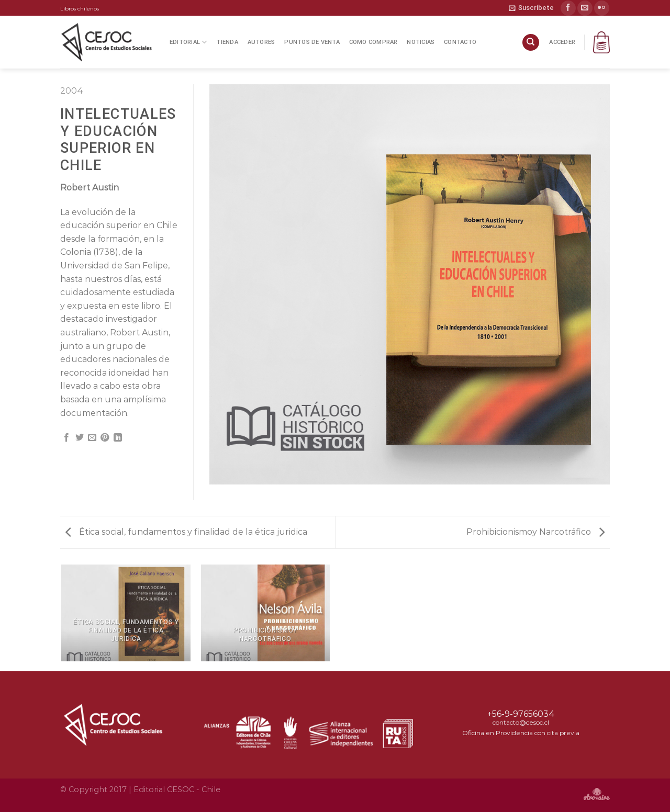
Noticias (421, 42)
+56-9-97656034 (521, 714)
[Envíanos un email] (585, 8)
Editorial (188, 42)
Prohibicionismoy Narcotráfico (535, 532)
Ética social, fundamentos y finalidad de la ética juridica (186, 532)
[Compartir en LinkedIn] (118, 438)
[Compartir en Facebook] (66, 438)
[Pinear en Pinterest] (105, 438)
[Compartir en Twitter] (80, 438)
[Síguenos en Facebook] (568, 8)
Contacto (460, 42)
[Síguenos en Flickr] (602, 8)
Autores (261, 42)
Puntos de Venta (312, 42)
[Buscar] (531, 43)
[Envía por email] (92, 438)
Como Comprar (373, 42)
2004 (72, 91)
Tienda (227, 42)
